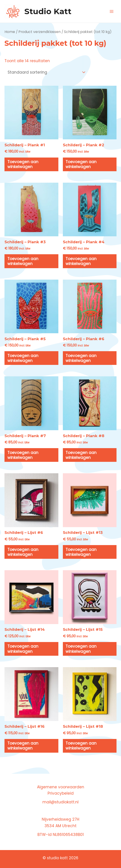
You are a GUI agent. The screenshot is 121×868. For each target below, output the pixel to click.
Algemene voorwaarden (61, 787)
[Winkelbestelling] (46, 72)
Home (10, 32)
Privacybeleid (61, 793)
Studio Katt (48, 11)
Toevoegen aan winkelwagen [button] (23, 164)
